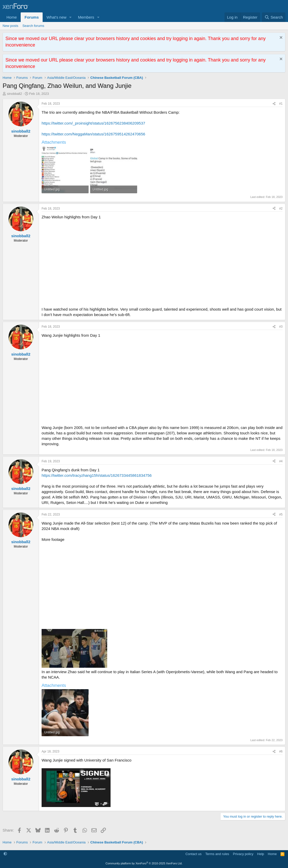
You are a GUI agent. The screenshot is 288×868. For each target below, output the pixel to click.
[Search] (274, 17)
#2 (281, 209)
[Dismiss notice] (280, 38)
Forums (32, 17)
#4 (281, 461)
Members (86, 17)
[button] (71, 17)
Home (12, 17)
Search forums (33, 26)
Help (261, 854)
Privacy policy (243, 854)
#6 (281, 751)
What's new (56, 17)
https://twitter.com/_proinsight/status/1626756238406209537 (93, 123)
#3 (281, 327)
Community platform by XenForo (144, 863)
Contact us (193, 854)
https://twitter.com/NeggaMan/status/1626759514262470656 (93, 134)
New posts (10, 26)
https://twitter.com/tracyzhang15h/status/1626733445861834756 (97, 475)
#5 (281, 514)
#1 (281, 104)
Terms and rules (217, 854)
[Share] (274, 104)
